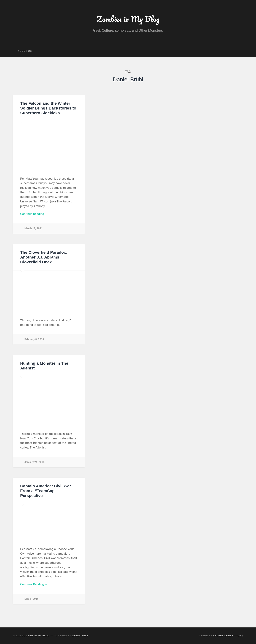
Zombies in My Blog (128, 19)
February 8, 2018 (34, 339)
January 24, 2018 (34, 462)
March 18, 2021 (34, 229)
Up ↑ (241, 636)
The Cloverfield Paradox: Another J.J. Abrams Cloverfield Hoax (44, 257)
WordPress (80, 636)
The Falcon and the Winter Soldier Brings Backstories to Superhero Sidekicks (48, 108)
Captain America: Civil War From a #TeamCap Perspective (46, 491)
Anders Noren (223, 636)
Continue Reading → (34, 214)
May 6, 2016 (32, 599)
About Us (25, 51)
